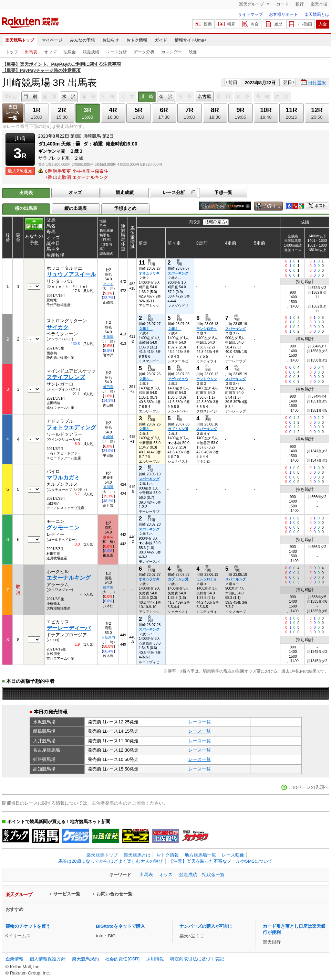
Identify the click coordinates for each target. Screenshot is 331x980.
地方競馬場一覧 (200, 855)
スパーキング (178, 273)
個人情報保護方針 (48, 959)
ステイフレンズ (66, 377)
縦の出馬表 (76, 208)
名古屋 (204, 96)
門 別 (30, 96)
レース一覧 (200, 722)
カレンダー (172, 52)
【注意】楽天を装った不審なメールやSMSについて (221, 861)
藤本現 (108, 587)
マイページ (52, 40)
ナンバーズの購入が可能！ (206, 926)
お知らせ (111, 40)
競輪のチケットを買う (28, 926)
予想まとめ (125, 208)
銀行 (300, 4)
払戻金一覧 (213, 875)
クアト (108, 284)
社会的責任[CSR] (122, 959)
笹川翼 (108, 487)
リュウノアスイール (71, 274)
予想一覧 (223, 192)
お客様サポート (283, 14)
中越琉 (108, 337)
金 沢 (166, 96)
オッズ (50, 52)
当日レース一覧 (13, 113)
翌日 (288, 82)
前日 (233, 82)
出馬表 (31, 52)
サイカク (58, 327)
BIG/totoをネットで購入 (121, 926)
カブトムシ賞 (178, 429)
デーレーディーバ (69, 628)
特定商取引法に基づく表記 (197, 959)
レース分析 (116, 52)
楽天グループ (252, 4)
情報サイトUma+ (191, 40)
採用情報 (155, 959)
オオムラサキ (149, 273)
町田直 (108, 387)
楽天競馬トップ (20, 40)
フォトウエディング (71, 427)
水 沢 (69, 96)
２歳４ (146, 329)
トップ (12, 52)
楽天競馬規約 (85, 959)
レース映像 (233, 855)
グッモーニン (63, 527)
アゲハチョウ (178, 379)
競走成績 (91, 52)
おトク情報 (137, 40)
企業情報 (14, 959)
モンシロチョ (207, 329)
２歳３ (146, 379)
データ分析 (144, 52)
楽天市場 (319, 4)
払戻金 (70, 52)
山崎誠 (108, 437)
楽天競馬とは (317, 14)
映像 (193, 52)
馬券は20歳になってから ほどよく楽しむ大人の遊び (111, 861)
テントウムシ (207, 379)
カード (282, 4)
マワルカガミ (63, 478)
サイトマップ (250, 14)
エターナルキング (69, 578)
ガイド (161, 40)
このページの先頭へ (308, 787)
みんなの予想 (82, 40)
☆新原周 (108, 637)
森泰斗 (108, 537)
